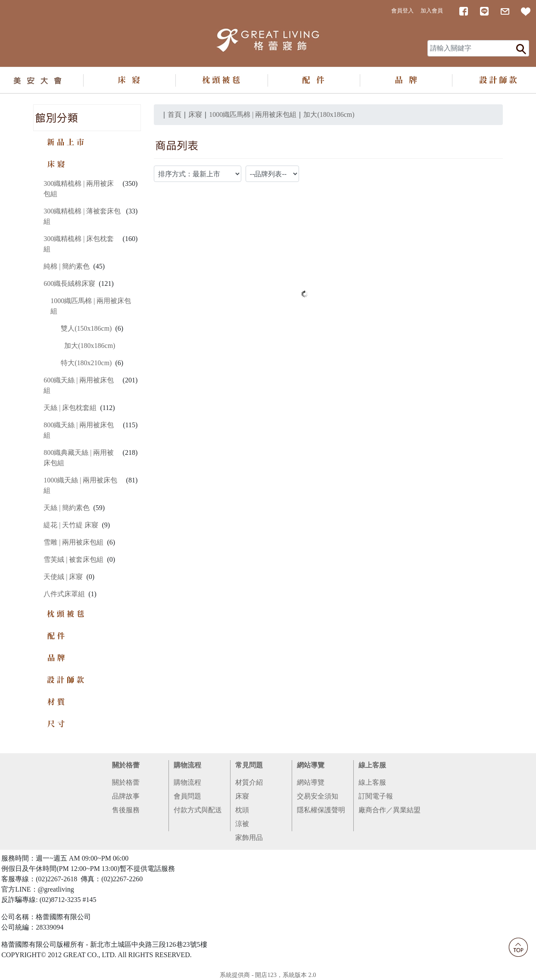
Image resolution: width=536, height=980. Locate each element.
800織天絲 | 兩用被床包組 (79, 430)
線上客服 (372, 765)
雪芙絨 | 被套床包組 (73, 559)
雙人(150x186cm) (86, 328)
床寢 (242, 796)
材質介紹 (249, 782)
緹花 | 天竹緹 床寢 (71, 525)
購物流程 (187, 765)
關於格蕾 (126, 765)
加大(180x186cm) (90, 346)
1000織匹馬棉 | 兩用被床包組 (91, 306)
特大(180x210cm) (86, 363)
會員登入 (402, 11)
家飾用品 (249, 838)
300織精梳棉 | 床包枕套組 (79, 244)
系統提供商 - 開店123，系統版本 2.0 (268, 975)
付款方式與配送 (198, 810)
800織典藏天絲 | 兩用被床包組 (79, 458)
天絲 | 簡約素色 (67, 508)
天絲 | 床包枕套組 (70, 408)
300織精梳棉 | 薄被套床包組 (82, 216)
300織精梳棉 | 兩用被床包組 (79, 189)
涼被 (242, 824)
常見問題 (249, 765)
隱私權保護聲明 (321, 810)
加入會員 (432, 11)
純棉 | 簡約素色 (67, 266)
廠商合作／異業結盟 (390, 810)
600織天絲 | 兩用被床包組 (79, 385)
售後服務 (126, 810)
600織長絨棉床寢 (69, 283)
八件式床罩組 (64, 594)
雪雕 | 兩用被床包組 (73, 542)
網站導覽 (311, 765)
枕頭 (242, 810)
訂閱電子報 (376, 796)
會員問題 (187, 796)
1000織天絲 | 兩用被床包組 (80, 485)
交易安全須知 (318, 796)
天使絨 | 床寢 (63, 577)
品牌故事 (126, 796)
